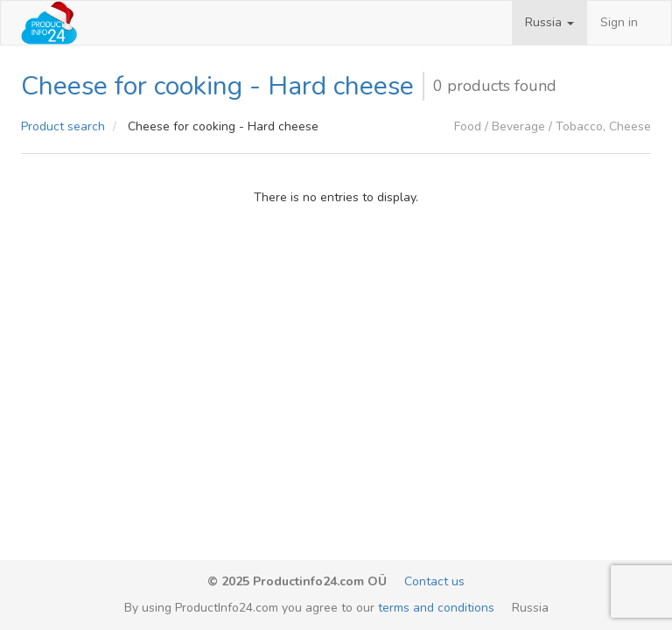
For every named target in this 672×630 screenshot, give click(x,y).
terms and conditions (436, 608)
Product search (63, 126)
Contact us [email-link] (434, 581)
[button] (549, 23)
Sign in (619, 22)
